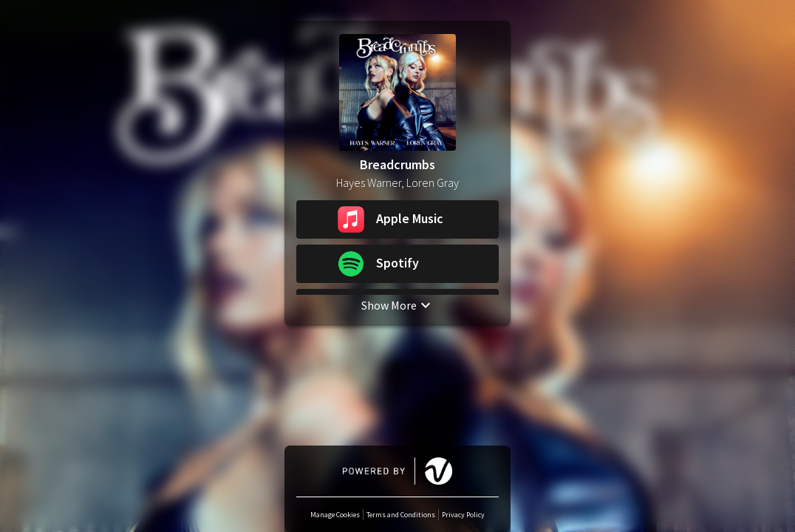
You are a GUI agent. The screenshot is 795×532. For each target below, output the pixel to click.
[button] (397, 219)
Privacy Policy (463, 515)
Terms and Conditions (401, 515)
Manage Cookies (335, 515)
